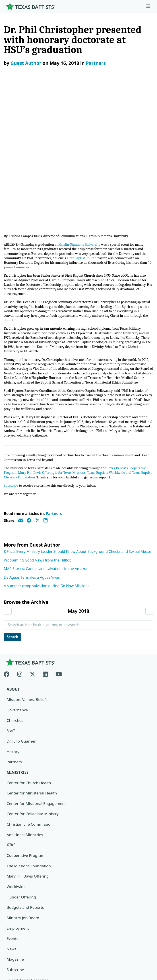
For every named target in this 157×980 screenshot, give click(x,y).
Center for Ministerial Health (32, 658)
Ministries (18, 637)
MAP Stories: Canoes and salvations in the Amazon (46, 433)
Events (12, 804)
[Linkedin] (45, 538)
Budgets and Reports (25, 772)
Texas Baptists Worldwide (110, 336)
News (12, 814)
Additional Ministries (25, 699)
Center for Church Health (29, 647)
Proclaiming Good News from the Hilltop (38, 424)
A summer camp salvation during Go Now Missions (46, 450)
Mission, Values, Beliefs (27, 564)
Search (13, 501)
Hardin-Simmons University (83, 96)
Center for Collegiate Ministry (33, 679)
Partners (96, 63)
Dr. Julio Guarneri (22, 606)
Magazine (15, 824)
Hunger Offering (21, 762)
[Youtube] (59, 538)
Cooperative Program (26, 720)
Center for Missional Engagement (36, 668)
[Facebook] (9, 538)
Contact (13, 948)
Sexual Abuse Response (28, 845)
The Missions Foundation (29, 731)
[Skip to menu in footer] (148, 6)
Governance (17, 575)
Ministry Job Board (23, 783)
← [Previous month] (8, 475)
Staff (11, 595)
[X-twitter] (33, 538)
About (13, 554)
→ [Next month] (149, 475)
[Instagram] (20, 538)
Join (10, 856)
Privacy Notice (18, 938)
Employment (18, 793)
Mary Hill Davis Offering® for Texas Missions (54, 336)
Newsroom (15, 927)
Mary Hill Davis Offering (28, 741)
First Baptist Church (85, 110)
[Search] (146, 883)
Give (11, 710)
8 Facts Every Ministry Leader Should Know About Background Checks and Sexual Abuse (77, 416)
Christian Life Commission (30, 689)
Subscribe (11, 350)
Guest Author (26, 63)
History (13, 616)
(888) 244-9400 (19, 959)
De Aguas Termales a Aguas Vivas (32, 441)
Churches (15, 585)
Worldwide (16, 752)
